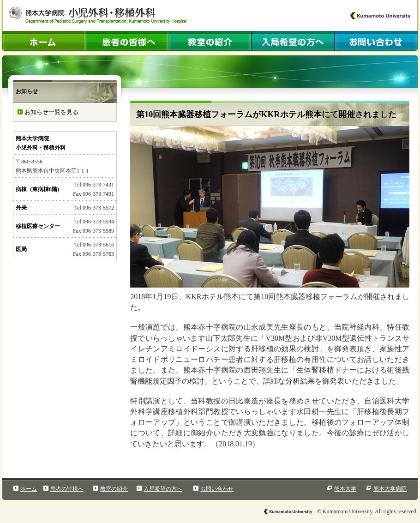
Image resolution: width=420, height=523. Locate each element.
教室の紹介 (114, 489)
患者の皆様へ (67, 489)
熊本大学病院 (390, 489)
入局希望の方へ (163, 489)
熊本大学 (345, 489)
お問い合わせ (217, 489)
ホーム (29, 489)
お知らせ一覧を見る (51, 112)
